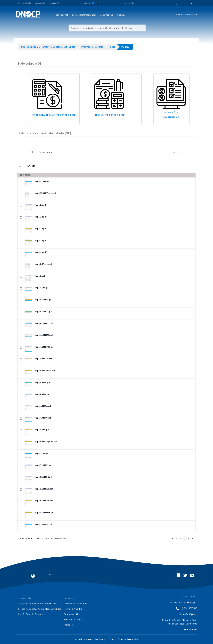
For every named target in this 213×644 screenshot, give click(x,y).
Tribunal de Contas (73, 619)
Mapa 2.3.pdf (41, 229)
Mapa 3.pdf (40, 276)
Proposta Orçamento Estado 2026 (54, 115)
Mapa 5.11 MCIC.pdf (44, 477)
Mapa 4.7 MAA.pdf (43, 418)
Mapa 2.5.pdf (41, 252)
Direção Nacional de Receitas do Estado (37, 603)
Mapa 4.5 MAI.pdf (42, 394)
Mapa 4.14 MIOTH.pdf (44, 347)
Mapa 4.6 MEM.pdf (43, 406)
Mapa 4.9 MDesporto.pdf (46, 441)
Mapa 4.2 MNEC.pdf (43, 359)
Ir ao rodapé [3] (53, 3)
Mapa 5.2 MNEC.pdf (43, 524)
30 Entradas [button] (26, 538)
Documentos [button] (106, 15)
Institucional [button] (61, 15)
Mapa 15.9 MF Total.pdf (45, 193)
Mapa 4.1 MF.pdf (42, 288)
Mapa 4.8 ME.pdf (42, 430)
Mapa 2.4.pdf (41, 240)
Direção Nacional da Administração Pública (39, 609)
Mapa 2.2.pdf (41, 217)
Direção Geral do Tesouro (30, 614)
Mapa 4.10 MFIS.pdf (43, 300)
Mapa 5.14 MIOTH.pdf (44, 512)
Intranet (68, 625)
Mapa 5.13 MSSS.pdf (44, 501)
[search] (174, 152)
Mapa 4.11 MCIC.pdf (44, 311)
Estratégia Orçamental (84, 15)
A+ (133, 3)
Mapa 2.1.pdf (41, 205)
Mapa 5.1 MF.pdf (42, 453)
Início (21, 166)
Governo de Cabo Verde (75, 603)
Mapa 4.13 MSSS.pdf (44, 335)
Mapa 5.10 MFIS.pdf (43, 465)
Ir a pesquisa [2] (39, 3)
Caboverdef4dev (72, 614)
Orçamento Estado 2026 (109, 115)
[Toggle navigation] (44, 15)
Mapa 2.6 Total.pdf (43, 264)
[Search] (103, 152)
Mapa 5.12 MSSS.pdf (44, 489)
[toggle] (28, 152)
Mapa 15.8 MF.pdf (43, 181)
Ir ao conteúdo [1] (25, 3)
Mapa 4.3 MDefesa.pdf (45, 370)
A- (126, 3)
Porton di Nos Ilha (73, 609)
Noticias (121, 15)
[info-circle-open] (182, 152)
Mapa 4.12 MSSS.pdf (44, 323)
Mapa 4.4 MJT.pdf (43, 382)
